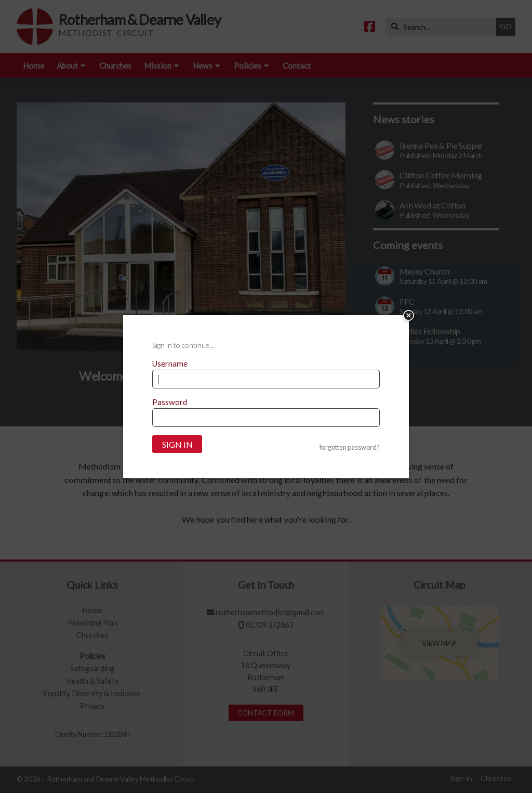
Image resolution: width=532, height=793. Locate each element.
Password (170, 402)
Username (170, 363)
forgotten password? (350, 447)
